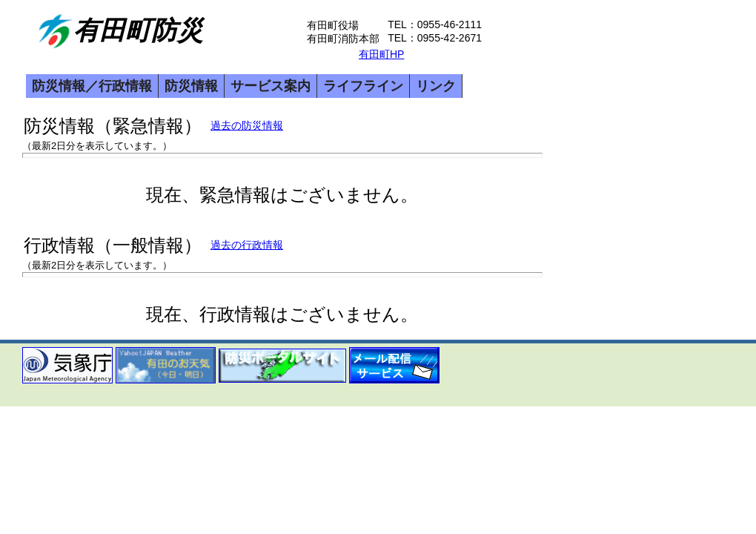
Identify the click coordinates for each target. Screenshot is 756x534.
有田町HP (381, 54)
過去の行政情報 (247, 245)
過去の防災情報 (247, 125)
